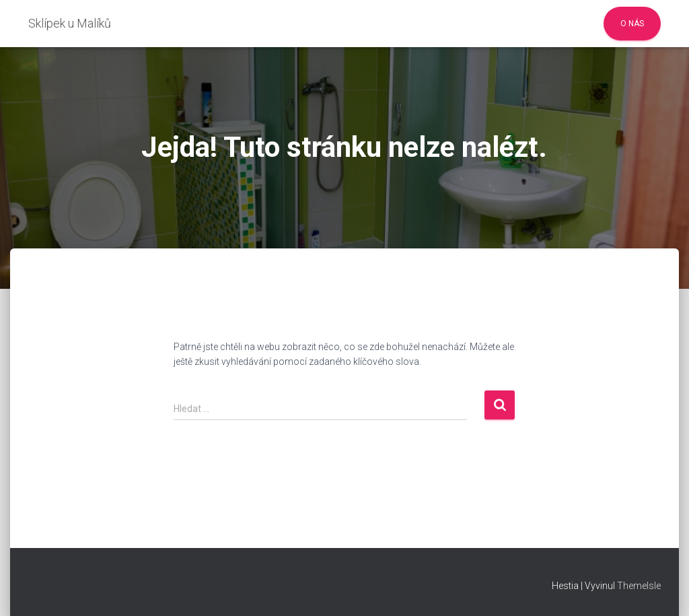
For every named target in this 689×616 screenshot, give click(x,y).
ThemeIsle (639, 586)
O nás (632, 24)
